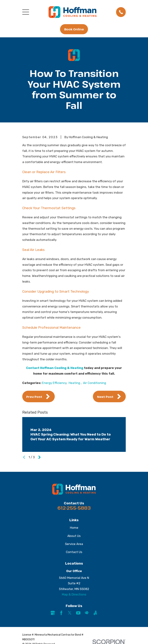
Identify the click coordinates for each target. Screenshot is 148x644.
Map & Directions (74, 594)
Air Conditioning (95, 383)
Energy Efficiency (54, 383)
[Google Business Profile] (53, 613)
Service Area (74, 544)
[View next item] (40, 457)
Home (74, 528)
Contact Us (74, 552)
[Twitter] (70, 613)
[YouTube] (78, 613)
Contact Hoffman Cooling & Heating (55, 368)
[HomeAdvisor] (87, 613)
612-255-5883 (74, 508)
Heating (75, 383)
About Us (74, 536)
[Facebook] (61, 613)
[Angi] (95, 613)
